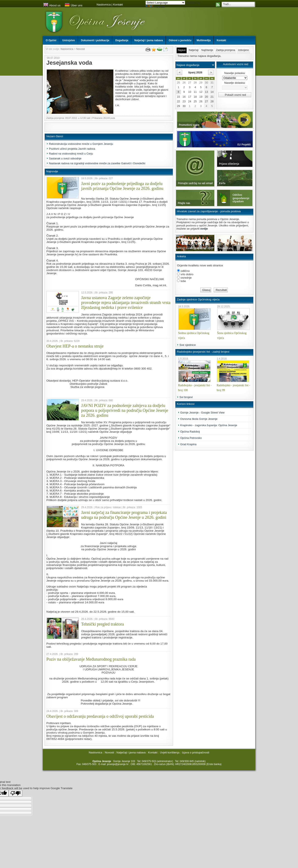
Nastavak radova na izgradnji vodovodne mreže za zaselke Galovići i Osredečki (97, 163)
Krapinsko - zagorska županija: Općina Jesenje (209, 425)
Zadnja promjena (226, 50)
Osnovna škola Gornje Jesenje (199, 419)
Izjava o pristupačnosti (196, 752)
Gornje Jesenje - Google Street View (202, 413)
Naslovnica (104, 5)
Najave (182, 50)
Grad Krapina (188, 444)
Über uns (73, 5)
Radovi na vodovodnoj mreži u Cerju (71, 154)
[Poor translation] (15, 793)
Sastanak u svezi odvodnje (65, 158)
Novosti (81, 49)
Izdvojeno (243, 50)
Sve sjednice (188, 345)
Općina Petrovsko (191, 438)
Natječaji (194, 50)
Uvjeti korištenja (170, 752)
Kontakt (118, 5)
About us (52, 5)
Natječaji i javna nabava (131, 752)
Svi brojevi (186, 397)
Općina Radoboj (190, 432)
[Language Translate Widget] (165, 3)
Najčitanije (207, 50)
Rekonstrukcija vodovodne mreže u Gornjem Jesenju (81, 144)
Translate (155, 7)
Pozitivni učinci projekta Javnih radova (72, 149)
